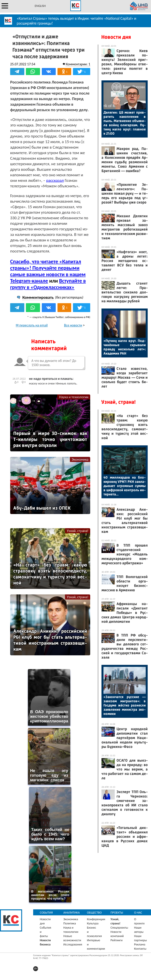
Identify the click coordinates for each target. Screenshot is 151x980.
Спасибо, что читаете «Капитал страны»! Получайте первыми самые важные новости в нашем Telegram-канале (48, 271)
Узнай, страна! (78, 531)
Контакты (140, 949)
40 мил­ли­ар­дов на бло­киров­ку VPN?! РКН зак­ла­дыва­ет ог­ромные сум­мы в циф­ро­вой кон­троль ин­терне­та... (125, 486)
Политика (70, 923)
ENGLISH (40, 6)
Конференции (96, 919)
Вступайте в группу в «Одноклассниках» (48, 284)
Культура (93, 923)
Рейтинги (117, 940)
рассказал (55, 180)
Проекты (117, 913)
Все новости (73, 325)
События (46, 913)
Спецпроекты (119, 928)
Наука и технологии (74, 397)
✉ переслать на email (32, 325)
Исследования (73, 944)
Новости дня (116, 37)
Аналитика (72, 913)
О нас (138, 913)
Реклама (140, 944)
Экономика (80, 459)
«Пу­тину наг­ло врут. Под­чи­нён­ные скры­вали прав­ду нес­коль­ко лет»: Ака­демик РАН (125, 347)
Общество (94, 913)
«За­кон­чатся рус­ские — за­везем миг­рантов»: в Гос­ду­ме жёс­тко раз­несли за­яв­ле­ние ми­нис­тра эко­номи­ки (125, 705)
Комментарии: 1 (78, 64)
